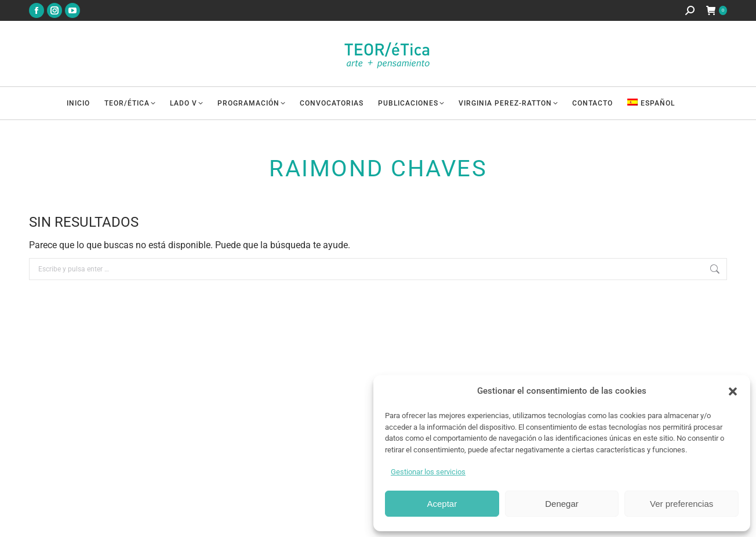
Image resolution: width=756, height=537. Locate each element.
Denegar (562, 504)
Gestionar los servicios (428, 472)
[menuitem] (658, 103)
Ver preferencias (682, 504)
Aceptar (442, 504)
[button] (733, 391)
